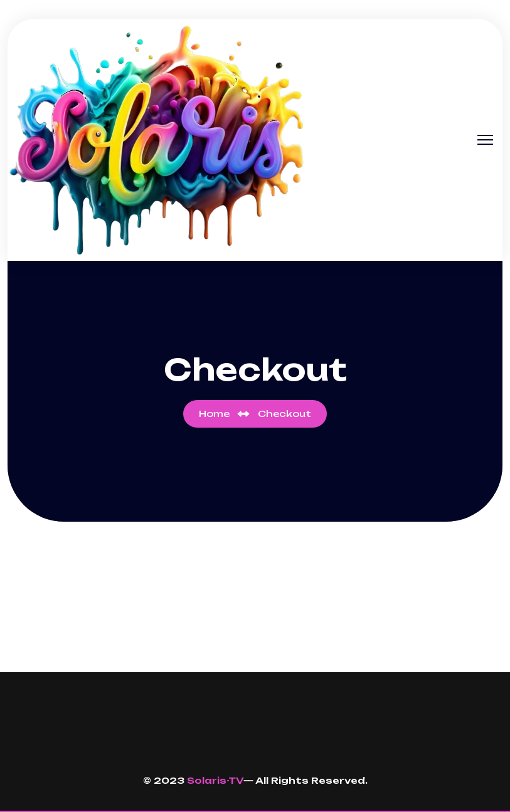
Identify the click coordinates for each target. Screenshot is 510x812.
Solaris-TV (215, 780)
